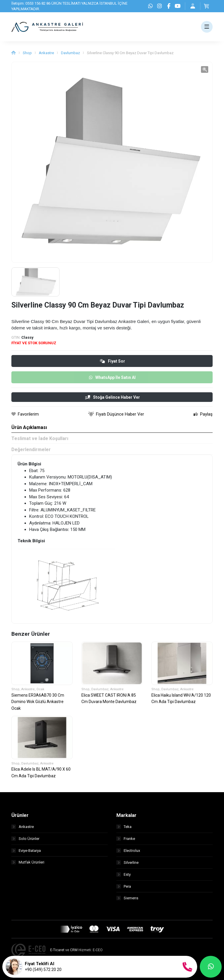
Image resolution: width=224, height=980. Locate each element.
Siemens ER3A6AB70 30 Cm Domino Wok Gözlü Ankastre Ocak (38, 702)
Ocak (40, 689)
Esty (124, 874)
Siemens (127, 898)
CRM (74, 950)
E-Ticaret (57, 950)
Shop (27, 53)
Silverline (127, 862)
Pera (124, 886)
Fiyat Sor (112, 361)
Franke (126, 839)
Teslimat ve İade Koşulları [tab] (40, 438)
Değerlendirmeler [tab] (31, 450)
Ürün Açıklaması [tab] (29, 427)
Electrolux (128, 851)
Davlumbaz (70, 53)
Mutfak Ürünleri (28, 862)
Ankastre (46, 53)
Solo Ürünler (25, 839)
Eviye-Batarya (26, 851)
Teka (124, 827)
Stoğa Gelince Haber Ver (112, 397)
